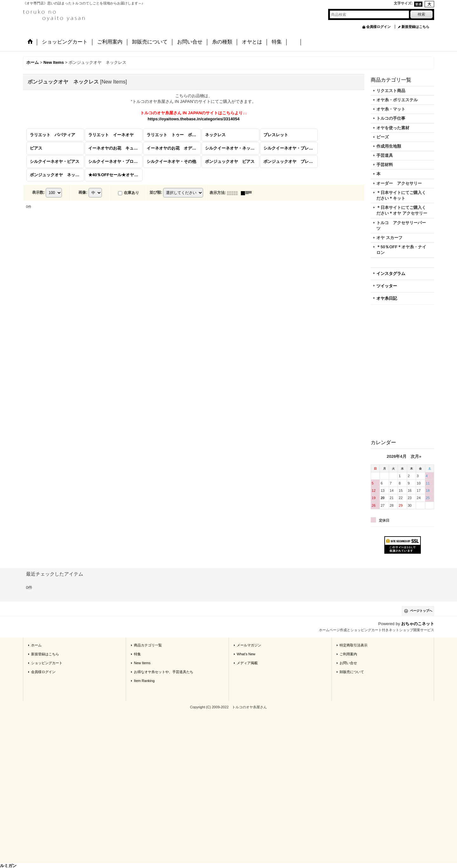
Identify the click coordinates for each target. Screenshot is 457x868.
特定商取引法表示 (354, 644)
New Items (142, 662)
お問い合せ (348, 662)
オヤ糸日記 (387, 298)
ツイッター (387, 285)
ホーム (36, 644)
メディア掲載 (247, 662)
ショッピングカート (47, 662)
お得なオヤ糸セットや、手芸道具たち (164, 671)
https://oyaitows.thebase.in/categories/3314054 (194, 118)
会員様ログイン (378, 27)
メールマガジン (249, 644)
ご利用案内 (348, 653)
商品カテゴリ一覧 (148, 644)
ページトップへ (421, 610)
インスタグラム (391, 273)
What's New (246, 653)
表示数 (38, 192)
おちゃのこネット (418, 623)
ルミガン (8, 865)
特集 (137, 653)
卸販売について (352, 671)
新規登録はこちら (415, 27)
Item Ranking (144, 680)
